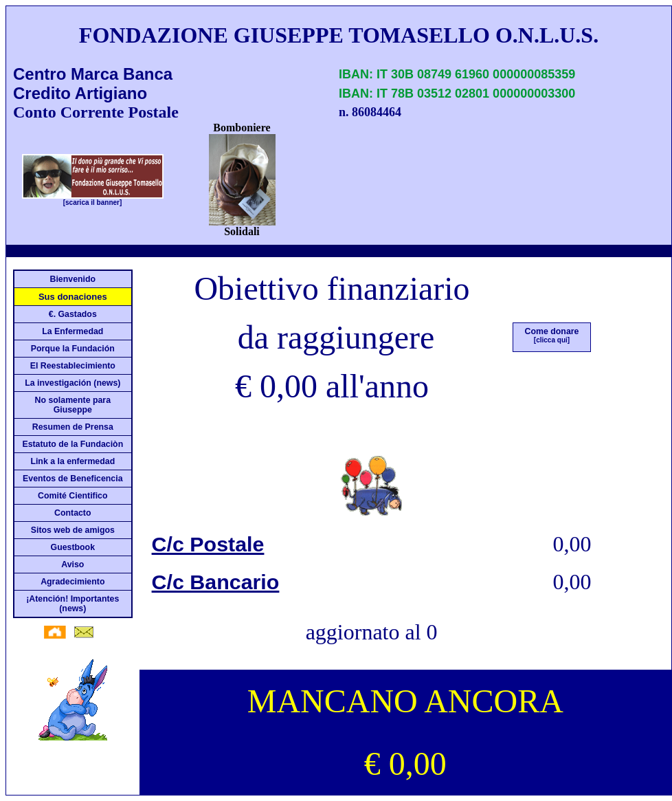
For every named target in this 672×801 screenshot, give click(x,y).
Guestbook (73, 547)
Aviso (72, 564)
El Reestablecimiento (73, 366)
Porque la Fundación (73, 349)
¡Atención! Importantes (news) (72, 604)
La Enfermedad (72, 331)
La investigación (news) (72, 383)
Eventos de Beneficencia (72, 479)
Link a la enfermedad (72, 461)
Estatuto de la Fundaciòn (72, 444)
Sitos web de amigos (73, 530)
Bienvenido (73, 279)
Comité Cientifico (73, 496)
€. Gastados (73, 314)
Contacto (73, 513)
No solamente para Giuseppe (73, 405)
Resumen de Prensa (73, 427)
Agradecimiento (72, 582)
